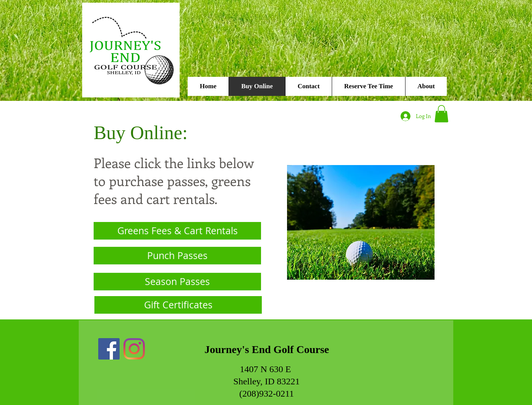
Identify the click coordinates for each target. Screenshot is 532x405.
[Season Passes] (177, 282)
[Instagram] (134, 349)
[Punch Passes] (177, 256)
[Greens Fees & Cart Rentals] (177, 231)
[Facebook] (109, 349)
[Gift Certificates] (178, 305)
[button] (441, 114)
